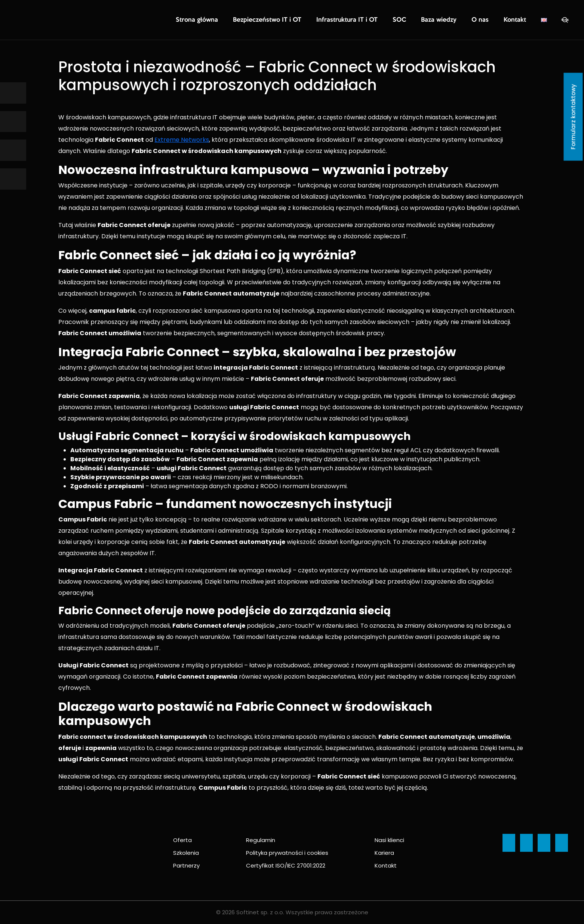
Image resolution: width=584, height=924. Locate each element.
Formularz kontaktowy (573, 117)
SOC (416, 20)
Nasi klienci (389, 840)
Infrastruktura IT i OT (371, 20)
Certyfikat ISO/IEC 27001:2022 (286, 865)
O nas (486, 20)
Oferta (182, 840)
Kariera (384, 853)
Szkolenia (186, 853)
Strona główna (244, 20)
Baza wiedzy (450, 20)
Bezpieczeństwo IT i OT (303, 20)
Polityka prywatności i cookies (287, 853)
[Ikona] (13, 93)
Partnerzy (186, 865)
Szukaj (565, 20)
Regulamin (261, 840)
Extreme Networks (182, 140)
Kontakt (517, 20)
